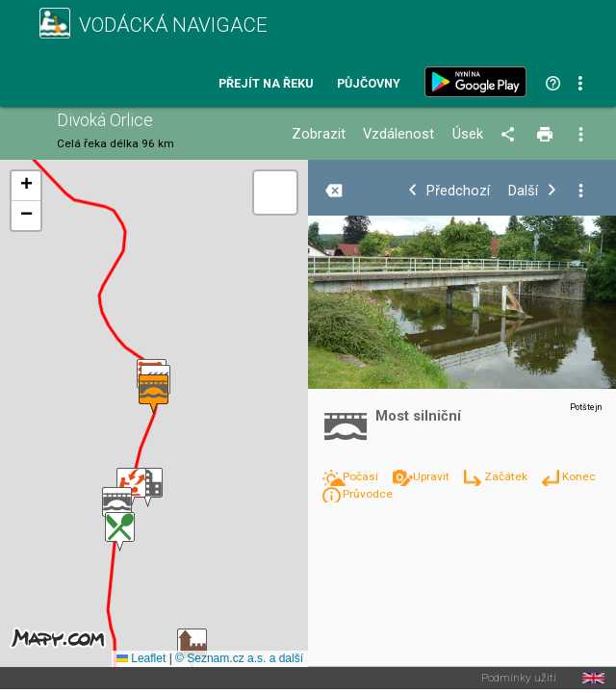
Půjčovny (369, 84)
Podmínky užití (519, 679)
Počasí (362, 476)
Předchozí (458, 191)
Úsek (468, 134)
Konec (579, 476)
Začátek (507, 476)
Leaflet (141, 658)
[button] (192, 648)
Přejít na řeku (266, 84)
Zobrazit (319, 134)
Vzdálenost (398, 134)
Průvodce (368, 494)
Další (523, 191)
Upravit (433, 476)
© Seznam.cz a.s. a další (239, 658)
